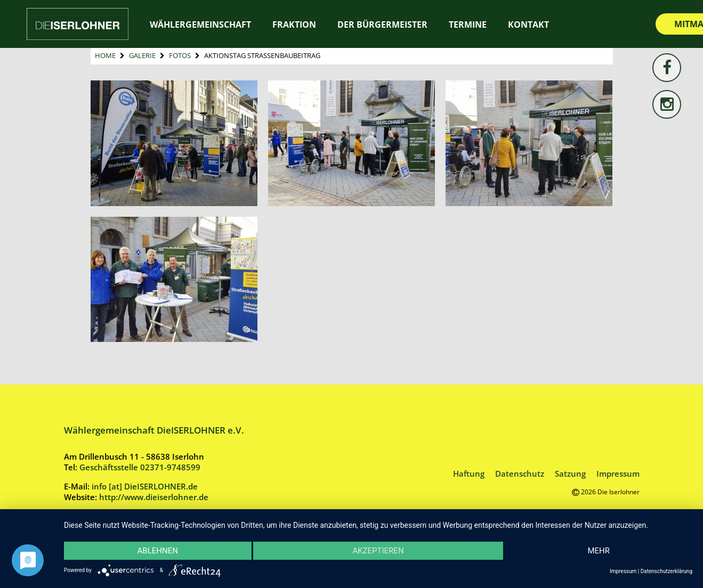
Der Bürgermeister (382, 24)
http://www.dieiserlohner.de (154, 497)
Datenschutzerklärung (666, 571)
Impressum (618, 473)
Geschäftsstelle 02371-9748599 (140, 467)
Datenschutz (520, 473)
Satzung (570, 473)
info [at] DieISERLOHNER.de (145, 486)
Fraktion (294, 24)
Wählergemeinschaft (200, 24)
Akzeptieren (378, 551)
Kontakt (528, 24)
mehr (599, 551)
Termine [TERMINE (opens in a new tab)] (468, 24)
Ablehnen (158, 551)
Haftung (469, 473)
